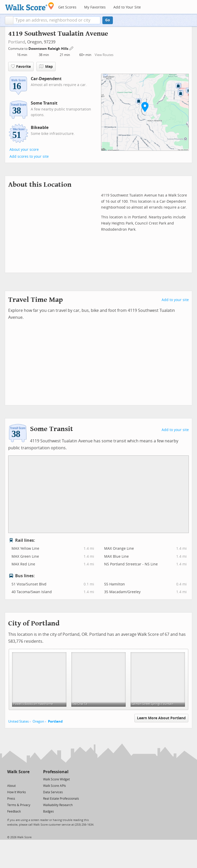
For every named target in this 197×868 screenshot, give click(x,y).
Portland (17, 42)
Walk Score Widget (56, 779)
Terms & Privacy (19, 805)
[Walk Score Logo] (30, 6)
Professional (56, 772)
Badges (48, 811)
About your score (24, 150)
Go (108, 20)
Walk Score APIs (55, 786)
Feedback (14, 811)
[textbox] (57, 20)
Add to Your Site (127, 7)
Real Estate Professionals (61, 799)
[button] (9, 20)
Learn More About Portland (161, 718)
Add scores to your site (29, 157)
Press (11, 799)
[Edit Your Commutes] (72, 48)
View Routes (104, 55)
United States (18, 721)
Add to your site (175, 300)
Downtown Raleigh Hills (49, 49)
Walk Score (18, 772)
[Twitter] (10, 779)
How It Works (17, 792)
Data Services (53, 792)
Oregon (38, 721)
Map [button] (46, 67)
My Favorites (95, 7)
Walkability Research (58, 805)
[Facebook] (18, 779)
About (11, 786)
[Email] (26, 779)
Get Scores (67, 7)
